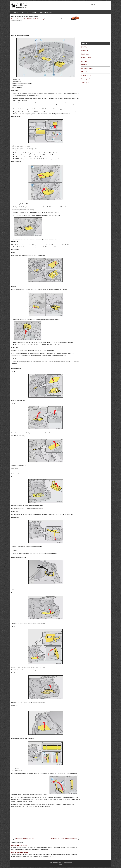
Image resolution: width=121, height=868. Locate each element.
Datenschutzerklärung (46, 12)
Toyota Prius (85, 82)
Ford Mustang (85, 54)
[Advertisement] (46, 28)
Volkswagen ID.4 (86, 79)
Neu (23, 12)
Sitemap (34, 12)
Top (28, 12)
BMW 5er (84, 47)
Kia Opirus (84, 61)
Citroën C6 (84, 51)
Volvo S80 (84, 72)
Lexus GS (14, 19)
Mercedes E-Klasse (87, 68)
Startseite (16, 12)
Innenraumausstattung (51, 19)
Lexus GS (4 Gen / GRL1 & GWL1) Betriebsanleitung (31, 19)
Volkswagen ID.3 (86, 75)
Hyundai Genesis (86, 58)
